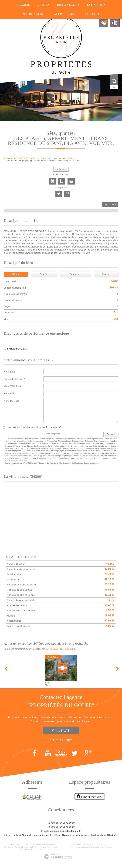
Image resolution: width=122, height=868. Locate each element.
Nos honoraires (35, 847)
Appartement (59, 158)
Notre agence (35, 14)
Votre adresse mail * (15, 379)
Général (16, 274)
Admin (50, 847)
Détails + (44, 274)
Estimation (96, 5)
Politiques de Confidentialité (47, 463)
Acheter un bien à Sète (41, 158)
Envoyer (111, 434)
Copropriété (76, 274)
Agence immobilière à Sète (16, 158)
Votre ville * (10, 394)
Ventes (43, 5)
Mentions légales (21, 847)
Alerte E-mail (66, 14)
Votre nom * (10, 372)
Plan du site (9, 847)
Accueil (23, 5)
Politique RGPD (37, 849)
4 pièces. (72, 158)
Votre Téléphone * (14, 386)
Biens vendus (68, 5)
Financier (106, 274)
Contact (92, 14)
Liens (44, 847)
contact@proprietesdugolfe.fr (65, 831)
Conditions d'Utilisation (72, 463)
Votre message (12, 401)
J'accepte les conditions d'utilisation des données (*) (34, 427)
